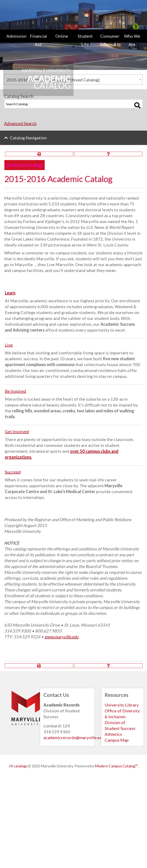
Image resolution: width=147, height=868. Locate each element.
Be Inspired (15, 391)
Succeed (13, 472)
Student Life (85, 40)
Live (9, 345)
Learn (10, 293)
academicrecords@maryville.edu (74, 737)
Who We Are (132, 40)
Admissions (16, 36)
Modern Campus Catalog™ (116, 766)
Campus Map (117, 740)
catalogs (20, 766)
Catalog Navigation (28, 138)
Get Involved (17, 431)
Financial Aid (38, 40)
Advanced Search (20, 123)
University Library (122, 705)
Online (62, 36)
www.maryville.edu (61, 637)
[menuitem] (15, 40)
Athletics (113, 734)
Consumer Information (110, 40)
